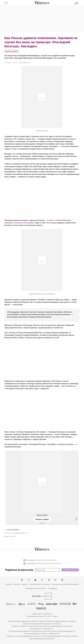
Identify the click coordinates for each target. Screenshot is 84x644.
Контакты (17, 584)
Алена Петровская (13, 530)
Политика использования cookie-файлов (65, 584)
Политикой (31, 563)
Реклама (25, 584)
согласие (32, 560)
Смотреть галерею (42, 519)
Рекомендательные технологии (36, 588)
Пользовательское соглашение (40, 584)
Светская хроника (11, 51)
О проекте (9, 584)
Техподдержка (52, 588)
